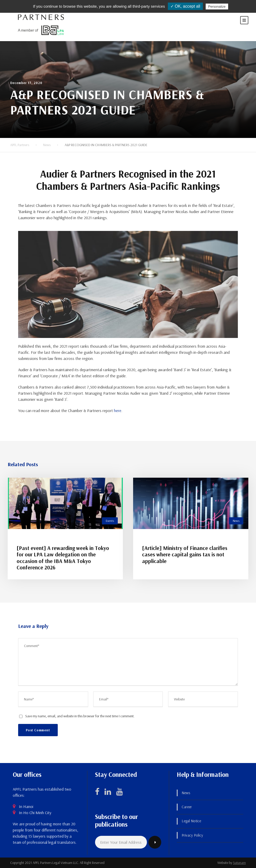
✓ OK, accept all (185, 6)
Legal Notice (191, 821)
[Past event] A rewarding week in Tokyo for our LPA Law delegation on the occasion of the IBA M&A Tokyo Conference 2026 (63, 558)
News (236, 521)
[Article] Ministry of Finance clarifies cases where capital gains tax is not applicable (185, 554)
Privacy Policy (192, 835)
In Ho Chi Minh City (35, 813)
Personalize (217, 7)
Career (187, 807)
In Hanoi (26, 806)
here (118, 410)
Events (110, 521)
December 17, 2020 (26, 83)
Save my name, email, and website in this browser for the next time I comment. (80, 716)
